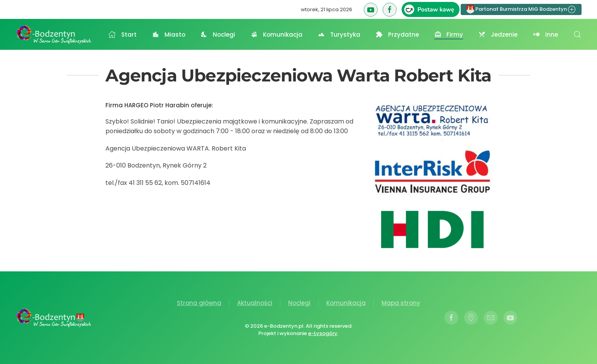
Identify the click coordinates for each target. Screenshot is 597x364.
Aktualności (255, 304)
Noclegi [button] (218, 35)
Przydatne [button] (397, 35)
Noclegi (299, 304)
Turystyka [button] (339, 35)
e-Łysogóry (322, 333)
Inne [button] (545, 35)
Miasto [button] (169, 35)
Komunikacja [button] (276, 35)
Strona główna (199, 304)
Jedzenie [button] (498, 35)
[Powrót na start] (54, 34)
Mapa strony (401, 304)
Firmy (449, 35)
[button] (577, 34)
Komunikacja (346, 304)
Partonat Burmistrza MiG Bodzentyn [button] (521, 9)
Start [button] (122, 35)
